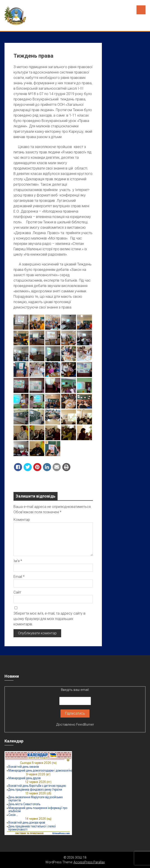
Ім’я (18, 561)
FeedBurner (85, 724)
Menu (141, 10)
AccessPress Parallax (89, 862)
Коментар (22, 520)
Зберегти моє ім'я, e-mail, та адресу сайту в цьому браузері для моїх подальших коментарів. (49, 619)
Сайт (17, 592)
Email (19, 577)
